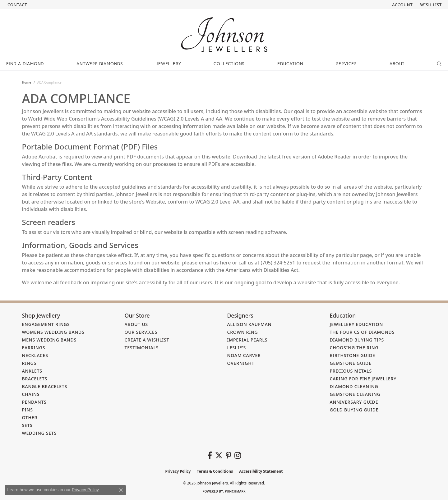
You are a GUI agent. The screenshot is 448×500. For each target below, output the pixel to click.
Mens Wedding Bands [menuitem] (49, 340)
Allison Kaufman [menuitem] (249, 324)
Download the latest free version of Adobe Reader (292, 157)
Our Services (141, 332)
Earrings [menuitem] (34, 348)
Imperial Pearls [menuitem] (247, 340)
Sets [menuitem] (27, 425)
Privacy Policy (178, 471)
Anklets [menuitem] (32, 371)
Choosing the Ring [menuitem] (354, 348)
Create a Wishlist (147, 340)
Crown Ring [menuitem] (243, 332)
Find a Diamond (25, 64)
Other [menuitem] (30, 417)
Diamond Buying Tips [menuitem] (357, 340)
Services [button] (346, 64)
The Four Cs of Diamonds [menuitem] (362, 332)
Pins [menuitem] (28, 410)
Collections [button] (229, 64)
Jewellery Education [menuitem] (357, 324)
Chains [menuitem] (31, 394)
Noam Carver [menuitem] (244, 355)
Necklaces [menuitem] (35, 355)
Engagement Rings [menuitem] (46, 324)
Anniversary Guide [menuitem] (354, 402)
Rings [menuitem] (29, 363)
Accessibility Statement (261, 471)
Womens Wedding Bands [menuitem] (53, 332)
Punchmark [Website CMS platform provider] (235, 491)
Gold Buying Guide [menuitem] (354, 410)
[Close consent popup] (121, 490)
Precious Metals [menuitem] (351, 371)
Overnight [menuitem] (241, 363)
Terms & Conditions (215, 471)
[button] (402, 5)
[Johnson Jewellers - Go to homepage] (224, 35)
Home (27, 82)
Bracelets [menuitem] (35, 379)
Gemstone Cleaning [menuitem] (355, 394)
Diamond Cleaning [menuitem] (354, 386)
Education (290, 64)
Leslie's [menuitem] (237, 348)
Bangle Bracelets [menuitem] (45, 386)
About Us (136, 324)
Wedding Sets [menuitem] (39, 433)
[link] (17, 5)
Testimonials (142, 348)
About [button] (397, 64)
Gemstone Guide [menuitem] (351, 363)
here (226, 263)
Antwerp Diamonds (100, 64)
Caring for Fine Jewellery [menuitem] (363, 379)
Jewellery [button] (168, 64)
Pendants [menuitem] (34, 402)
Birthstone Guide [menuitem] (353, 355)
